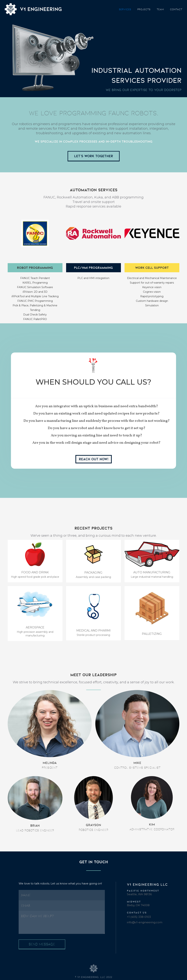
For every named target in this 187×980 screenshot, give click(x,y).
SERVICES (125, 9)
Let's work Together (94, 156)
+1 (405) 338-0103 (139, 917)
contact (176, 9)
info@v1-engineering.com (145, 922)
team (160, 9)
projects (144, 9)
